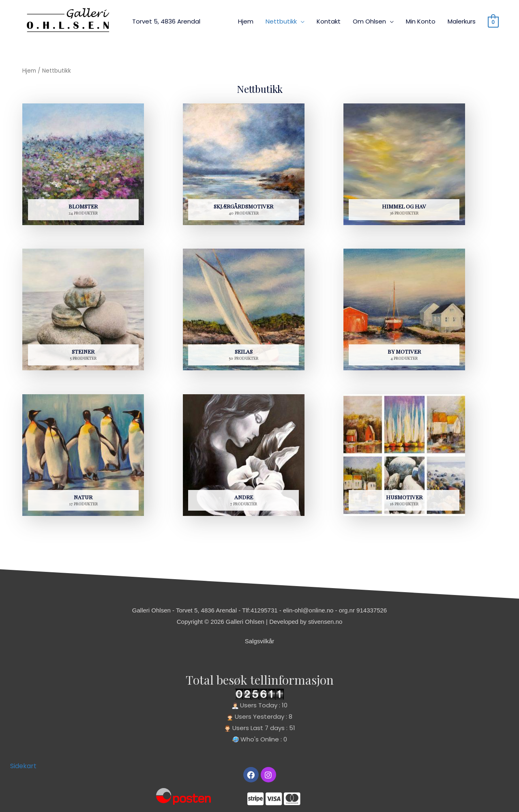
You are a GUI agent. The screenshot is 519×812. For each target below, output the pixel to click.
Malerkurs (462, 21)
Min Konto (421, 21)
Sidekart (23, 766)
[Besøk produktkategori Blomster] (83, 167)
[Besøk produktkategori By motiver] (404, 312)
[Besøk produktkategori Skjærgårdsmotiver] (244, 167)
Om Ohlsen (369, 21)
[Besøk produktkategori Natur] (83, 458)
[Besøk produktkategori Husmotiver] (404, 458)
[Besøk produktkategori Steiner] (83, 312)
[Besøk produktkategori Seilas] (244, 312)
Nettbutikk (281, 21)
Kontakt (329, 21)
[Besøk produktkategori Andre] (244, 458)
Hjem (246, 21)
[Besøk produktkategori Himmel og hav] (404, 167)
